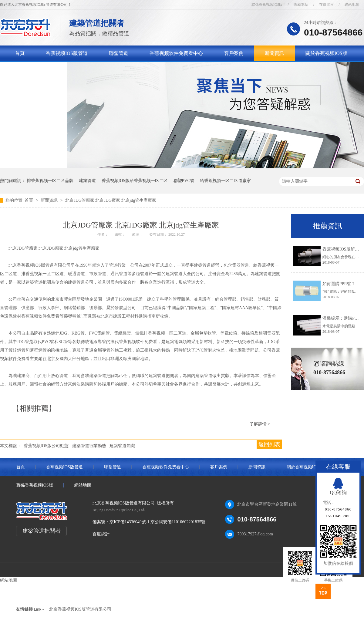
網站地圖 (352, 5)
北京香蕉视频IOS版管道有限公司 (80, 609)
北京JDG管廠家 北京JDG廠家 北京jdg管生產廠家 (111, 200)
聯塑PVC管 (184, 181)
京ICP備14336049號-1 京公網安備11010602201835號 (157, 522)
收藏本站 (301, 5)
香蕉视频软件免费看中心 (176, 53)
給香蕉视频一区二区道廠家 (225, 181)
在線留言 (326, 5)
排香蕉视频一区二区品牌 (50, 181)
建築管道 (87, 181)
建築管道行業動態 (89, 446)
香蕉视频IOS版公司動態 (46, 446)
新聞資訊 (275, 53)
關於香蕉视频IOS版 (326, 53)
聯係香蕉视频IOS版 (267, 5)
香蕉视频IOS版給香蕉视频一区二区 (135, 181)
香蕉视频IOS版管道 (67, 53)
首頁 (20, 53)
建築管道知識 (122, 446)
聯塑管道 (119, 53)
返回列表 (269, 444)
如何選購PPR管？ (339, 284)
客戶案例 (234, 53)
